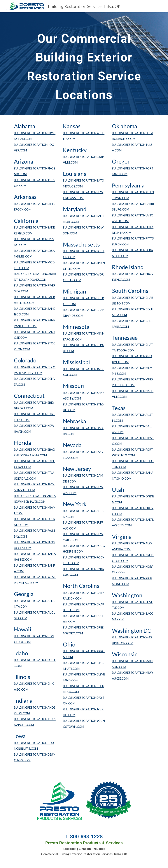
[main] (84, 64)
